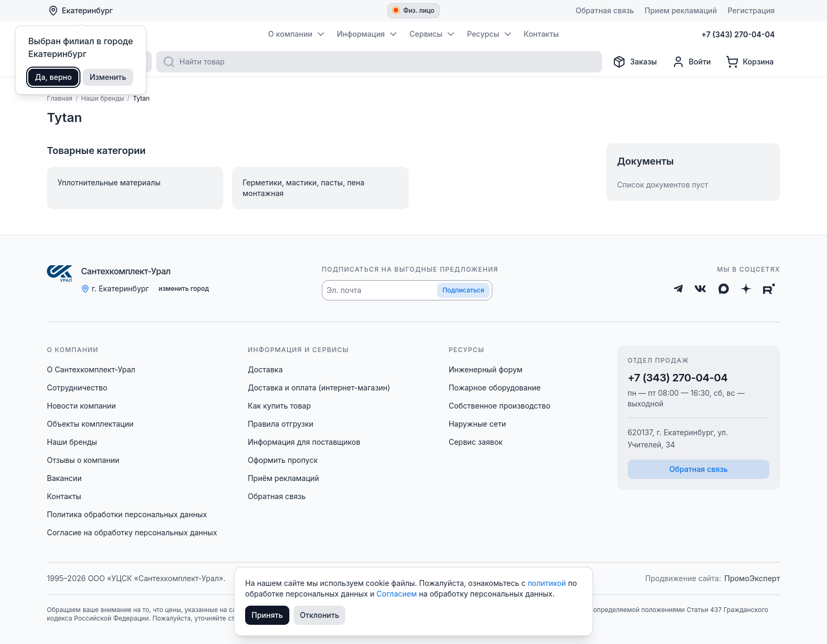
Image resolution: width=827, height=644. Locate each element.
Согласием (398, 594)
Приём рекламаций (283, 478)
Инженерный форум (486, 369)
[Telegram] (678, 289)
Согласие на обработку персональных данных (132, 532)
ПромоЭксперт (752, 578)
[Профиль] (691, 62)
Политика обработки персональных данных (127, 514)
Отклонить (320, 615)
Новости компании (81, 406)
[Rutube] (769, 289)
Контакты (64, 496)
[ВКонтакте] (700, 289)
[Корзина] (750, 62)
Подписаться (463, 290)
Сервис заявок (476, 442)
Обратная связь (277, 496)
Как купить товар (279, 406)
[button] (407, 290)
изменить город (184, 288)
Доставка (265, 369)
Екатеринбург (80, 11)
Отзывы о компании (83, 460)
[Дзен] (746, 289)
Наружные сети (477, 424)
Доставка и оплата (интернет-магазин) (319, 388)
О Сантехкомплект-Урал (91, 369)
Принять (267, 615)
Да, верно (54, 77)
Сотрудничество (77, 388)
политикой (548, 583)
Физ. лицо (414, 10)
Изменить (108, 77)
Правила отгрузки (281, 424)
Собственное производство (500, 406)
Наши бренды (72, 442)
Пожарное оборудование (495, 388)
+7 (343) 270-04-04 (678, 378)
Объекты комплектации (90, 424)
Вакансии (64, 478)
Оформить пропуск (283, 460)
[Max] (724, 289)
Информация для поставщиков (304, 442)
